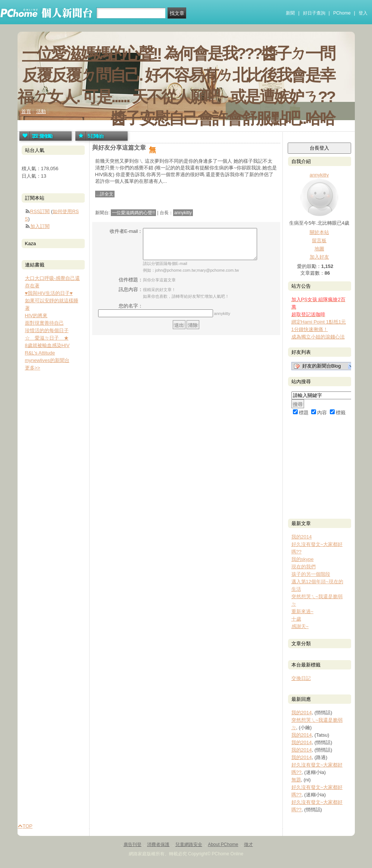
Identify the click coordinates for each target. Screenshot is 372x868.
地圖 (319, 249)
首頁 (26, 111)
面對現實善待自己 (44, 323)
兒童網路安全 (189, 844)
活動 (41, 111)
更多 (33, 368)
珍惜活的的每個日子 (47, 330)
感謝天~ (300, 626)
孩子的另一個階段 (311, 574)
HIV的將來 (36, 316)
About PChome (223, 844)
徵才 (248, 844)
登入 (363, 13)
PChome (342, 13)
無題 (296, 780)
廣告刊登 (132, 844)
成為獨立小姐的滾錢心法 (318, 337)
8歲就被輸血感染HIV (47, 345)
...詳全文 (105, 194)
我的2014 (302, 537)
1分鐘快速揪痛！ (310, 329)
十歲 (296, 619)
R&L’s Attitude (40, 353)
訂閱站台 (89, 136)
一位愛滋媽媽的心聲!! (91, 53)
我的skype (303, 559)
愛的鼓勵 (35, 136)
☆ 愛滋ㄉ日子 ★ (47, 338)
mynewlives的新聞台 (47, 360)
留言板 (319, 241)
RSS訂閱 (40, 211)
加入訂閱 (40, 226)
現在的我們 (304, 567)
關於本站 (319, 232)
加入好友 (319, 257)
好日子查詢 (314, 13)
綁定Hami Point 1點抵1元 (319, 322)
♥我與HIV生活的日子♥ (49, 293)
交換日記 (301, 678)
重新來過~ (303, 611)
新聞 (290, 13)
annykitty (183, 213)
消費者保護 (158, 844)
